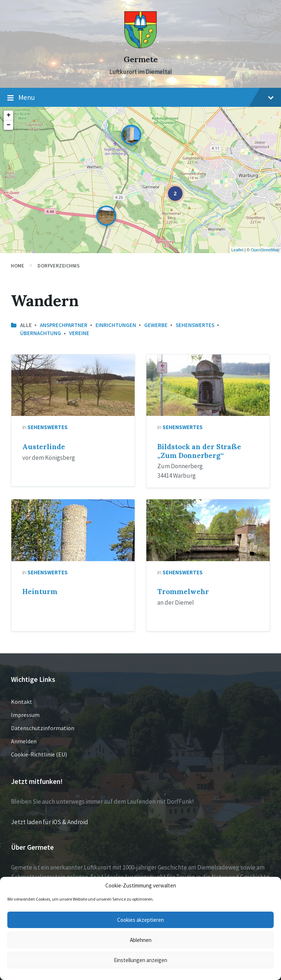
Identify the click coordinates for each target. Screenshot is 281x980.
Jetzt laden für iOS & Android (50, 822)
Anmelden (24, 741)
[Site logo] (140, 46)
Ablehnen (141, 940)
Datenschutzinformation (43, 728)
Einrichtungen (116, 325)
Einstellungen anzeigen (140, 960)
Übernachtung (41, 333)
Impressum (25, 715)
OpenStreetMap (265, 250)
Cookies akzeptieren (140, 920)
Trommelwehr (183, 592)
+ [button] (9, 115)
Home (18, 266)
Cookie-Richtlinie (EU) (39, 754)
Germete (141, 59)
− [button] (9, 125)
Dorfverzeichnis (59, 266)
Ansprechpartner (64, 325)
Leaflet (237, 250)
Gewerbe (156, 325)
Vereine (79, 333)
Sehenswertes (195, 325)
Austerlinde (44, 447)
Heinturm (40, 592)
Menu (140, 98)
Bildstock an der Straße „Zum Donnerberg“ (199, 451)
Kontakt (22, 702)
